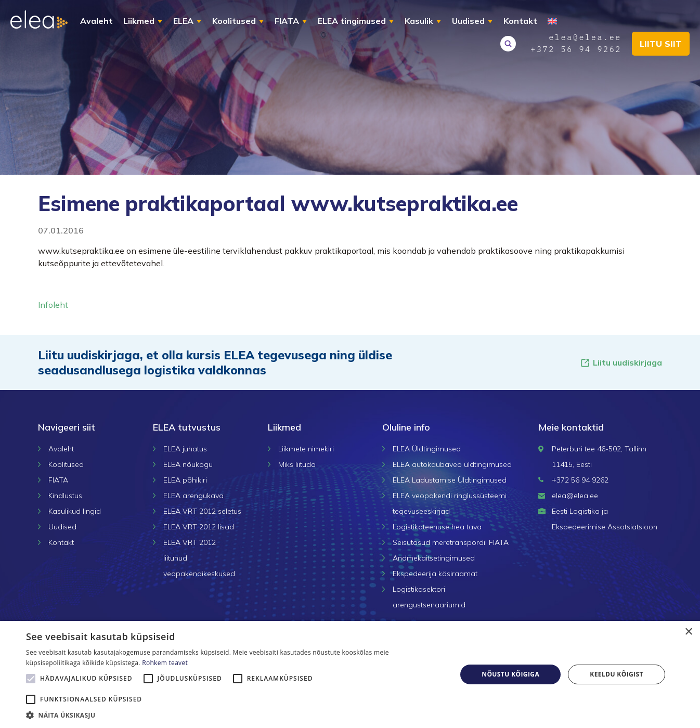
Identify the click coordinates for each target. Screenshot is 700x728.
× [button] (688, 632)
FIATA (287, 21)
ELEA (183, 21)
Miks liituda (297, 464)
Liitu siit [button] (661, 44)
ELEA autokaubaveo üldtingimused (452, 464)
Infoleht (53, 305)
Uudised (468, 21)
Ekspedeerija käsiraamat (435, 574)
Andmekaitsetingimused (434, 558)
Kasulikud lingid (75, 511)
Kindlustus (65, 496)
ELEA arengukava (193, 496)
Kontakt (520, 21)
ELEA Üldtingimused (427, 449)
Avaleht (96, 21)
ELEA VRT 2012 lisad (199, 527)
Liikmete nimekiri (306, 449)
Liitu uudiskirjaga (621, 363)
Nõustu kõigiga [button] (510, 674)
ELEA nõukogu (188, 464)
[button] (235, 715)
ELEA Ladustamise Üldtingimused (450, 480)
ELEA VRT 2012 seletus (202, 511)
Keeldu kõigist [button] (617, 674)
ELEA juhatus (185, 449)
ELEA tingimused (352, 21)
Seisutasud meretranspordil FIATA (451, 542)
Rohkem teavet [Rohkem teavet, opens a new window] (165, 663)
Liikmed (139, 21)
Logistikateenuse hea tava (437, 527)
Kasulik (419, 21)
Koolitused (234, 21)
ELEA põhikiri (185, 480)
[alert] (350, 674)
